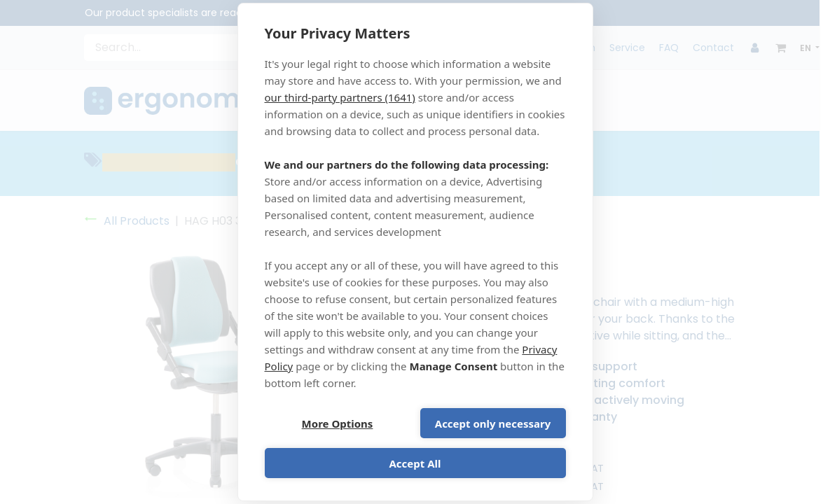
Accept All (415, 463)
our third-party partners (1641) (340, 97)
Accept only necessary (493, 423)
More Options (338, 423)
